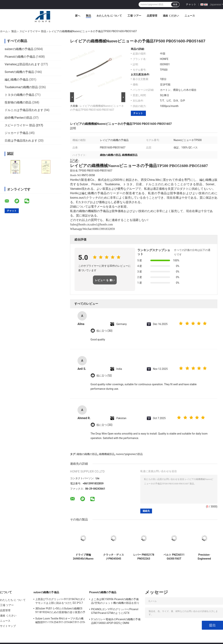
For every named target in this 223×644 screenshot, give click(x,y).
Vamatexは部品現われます (22, 64)
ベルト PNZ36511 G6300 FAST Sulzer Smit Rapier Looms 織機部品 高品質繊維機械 (174, 557)
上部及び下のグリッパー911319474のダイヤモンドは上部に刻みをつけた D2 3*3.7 (60, 601)
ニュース (190, 16)
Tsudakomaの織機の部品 (21, 87)
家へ (78, 16)
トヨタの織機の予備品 (20, 95)
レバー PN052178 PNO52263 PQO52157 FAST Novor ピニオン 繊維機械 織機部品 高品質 (144, 557)
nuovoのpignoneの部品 (129, 454)
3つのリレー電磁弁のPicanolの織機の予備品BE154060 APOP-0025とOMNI (116, 621)
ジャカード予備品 (17, 133)
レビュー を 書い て (105, 282)
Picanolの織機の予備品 (20, 57)
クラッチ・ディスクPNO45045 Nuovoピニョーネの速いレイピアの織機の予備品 (114, 557)
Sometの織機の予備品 (19, 72)
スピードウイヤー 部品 (33, 31)
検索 (175, 4)
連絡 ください (171, 16)
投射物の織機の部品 (18, 102)
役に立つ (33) (104, 425)
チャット (191, 4)
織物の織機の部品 (87, 454)
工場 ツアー (134, 16)
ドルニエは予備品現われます (24, 110)
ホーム (4, 31)
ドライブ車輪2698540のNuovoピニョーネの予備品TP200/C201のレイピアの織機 (83, 557)
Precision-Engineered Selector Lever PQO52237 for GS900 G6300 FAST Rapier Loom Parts (204, 557)
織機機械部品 (107, 454)
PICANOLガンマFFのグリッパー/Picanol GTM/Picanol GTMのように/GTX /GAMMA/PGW (115, 612)
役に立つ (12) (104, 376)
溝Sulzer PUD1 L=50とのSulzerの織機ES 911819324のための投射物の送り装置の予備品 (60, 611)
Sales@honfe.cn (80, 224)
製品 (88, 16)
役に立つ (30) (104, 331)
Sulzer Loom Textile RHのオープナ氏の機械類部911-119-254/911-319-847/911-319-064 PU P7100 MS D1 (60, 621)
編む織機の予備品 (17, 80)
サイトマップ (8, 626)
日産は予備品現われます (21, 141)
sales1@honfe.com (102, 224)
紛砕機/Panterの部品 (18, 118)
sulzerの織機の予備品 (19, 49)
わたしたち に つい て (109, 16)
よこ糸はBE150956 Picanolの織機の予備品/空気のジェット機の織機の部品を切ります (115, 602)
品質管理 (152, 16)
